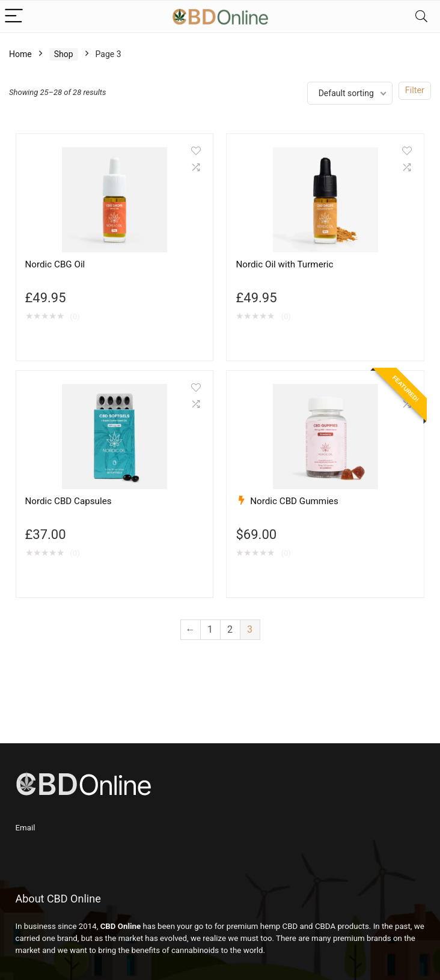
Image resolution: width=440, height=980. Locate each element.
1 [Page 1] (210, 629)
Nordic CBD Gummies (294, 501)
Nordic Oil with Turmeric (284, 264)
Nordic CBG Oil (55, 264)
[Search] (421, 17)
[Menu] (14, 17)
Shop (64, 54)
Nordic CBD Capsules (69, 501)
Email (26, 828)
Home (20, 54)
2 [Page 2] (230, 629)
